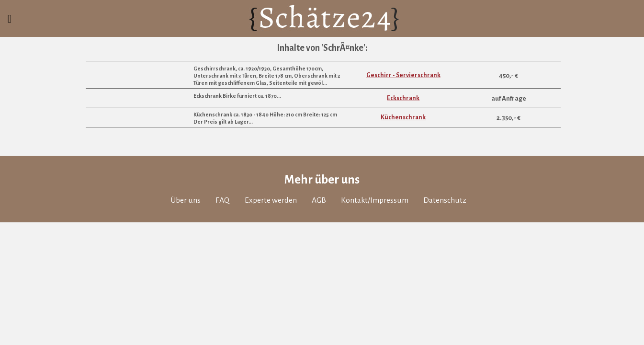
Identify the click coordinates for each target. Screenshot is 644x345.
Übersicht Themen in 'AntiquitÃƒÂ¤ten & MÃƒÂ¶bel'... (474, 68)
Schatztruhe (441, 23)
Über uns (175, 247)
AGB (321, 247)
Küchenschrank (403, 157)
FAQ (215, 247)
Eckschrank (403, 138)
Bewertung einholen (343, 23)
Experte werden (268, 247)
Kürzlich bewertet (534, 23)
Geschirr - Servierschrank (403, 114)
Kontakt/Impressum (381, 247)
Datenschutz (456, 247)
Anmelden (255, 23)
